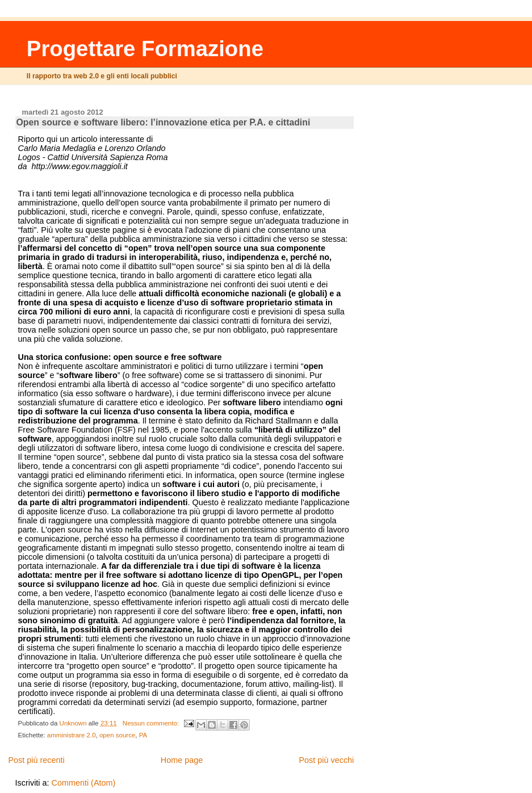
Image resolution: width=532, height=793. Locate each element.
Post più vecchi (327, 760)
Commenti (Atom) (84, 783)
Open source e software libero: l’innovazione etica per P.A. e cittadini (164, 122)
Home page (182, 760)
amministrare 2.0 (72, 735)
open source (117, 735)
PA (143, 735)
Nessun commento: (152, 723)
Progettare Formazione (145, 49)
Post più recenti (36, 760)
